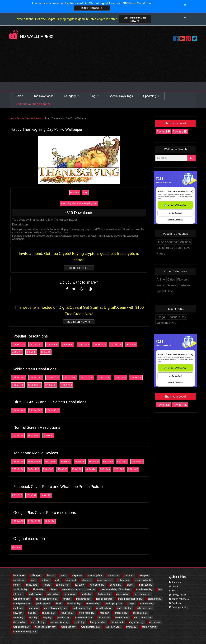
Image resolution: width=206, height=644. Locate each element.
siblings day (104, 618)
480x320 (23, 352)
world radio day (87, 613)
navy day (18, 613)
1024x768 (122, 344)
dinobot (50, 575)
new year (144, 575)
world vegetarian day (45, 627)
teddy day (18, 618)
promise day (63, 618)
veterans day (93, 603)
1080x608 (24, 521)
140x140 (51, 495)
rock (57, 580)
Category (71, 96)
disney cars (31, 585)
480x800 (68, 469)
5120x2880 (42, 410)
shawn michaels (143, 580)
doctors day (19, 622)
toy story (79, 585)
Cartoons (190, 285)
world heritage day (91, 627)
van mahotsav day (59, 622)
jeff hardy (18, 594)
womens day (147, 603)
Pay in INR (169, 132)
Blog (94, 96)
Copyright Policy (178, 607)
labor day (33, 608)
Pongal (167, 317)
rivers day (131, 627)
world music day (21, 599)
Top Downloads (43, 96)
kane (33, 580)
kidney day (39, 589)
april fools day (20, 589)
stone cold (70, 580)
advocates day (144, 608)
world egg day (68, 627)
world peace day (22, 603)
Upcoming (151, 96)
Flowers (188, 280)
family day (86, 594)
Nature (167, 254)
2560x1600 (42, 377)
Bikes (166, 248)
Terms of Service (179, 599)
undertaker (19, 580)
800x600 (137, 344)
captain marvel (149, 627)
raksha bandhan (104, 599)
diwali (58, 603)
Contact (174, 586)
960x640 (71, 462)
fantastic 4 (113, 575)
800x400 (128, 462)
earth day (18, 608)
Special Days (171, 291)
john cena (87, 580)
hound (63, 575)
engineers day (136, 622)
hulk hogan (123, 580)
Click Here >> (85, 268)
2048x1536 (24, 344)
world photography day (55, 608)
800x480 (114, 462)
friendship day (83, 599)
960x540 (85, 462)
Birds (175, 248)
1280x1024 (105, 344)
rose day (104, 613)
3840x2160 (24, 410)
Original (23, 547)
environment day (142, 594)
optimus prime (95, 575)
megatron (77, 575)
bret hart (45, 580)
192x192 (37, 495)
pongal (131, 603)
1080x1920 (40, 462)
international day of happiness (115, 589)
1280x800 (56, 385)
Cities (177, 280)
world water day (144, 589)
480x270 (56, 521)
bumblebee (19, 575)
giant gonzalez (105, 580)
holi (160, 589)
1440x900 (73, 344)
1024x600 (39, 436)
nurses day (69, 594)
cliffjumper (36, 575)
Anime (166, 280)
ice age (47, 585)
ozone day (155, 622)
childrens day (104, 594)
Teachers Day (183, 317)
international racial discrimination (78, 589)
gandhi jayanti (43, 603)
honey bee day (98, 622)
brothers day (122, 618)
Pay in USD (186, 132)
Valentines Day (172, 323)
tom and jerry (63, 585)
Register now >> (92, 8)
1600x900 (58, 344)
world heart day (21, 627)
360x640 (37, 352)
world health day (84, 618)
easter (130, 585)
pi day (53, 589)
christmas (129, 575)
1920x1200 (76, 377)
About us (175, 582)
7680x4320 (59, 410)
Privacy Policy (177, 595)
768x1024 (143, 462)
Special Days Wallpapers (35, 118)
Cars (184, 248)
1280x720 (72, 385)
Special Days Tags (121, 96)
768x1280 (24, 469)
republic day (67, 613)
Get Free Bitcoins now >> (135, 19)
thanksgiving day (113, 603)
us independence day (46, 599)
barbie (16, 585)
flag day (32, 613)
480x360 (82, 469)
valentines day (97, 585)
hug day (47, 618)
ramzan (67, 599)
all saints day (74, 603)
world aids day (124, 608)
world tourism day (81, 608)
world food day (104, 608)
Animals (191, 242)
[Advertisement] (103, 67)
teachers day (154, 599)
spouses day (49, 613)
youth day (79, 622)
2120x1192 (40, 521)
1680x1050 (110, 377)
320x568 (125, 469)
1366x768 (89, 344)
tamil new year (113, 627)
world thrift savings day (25, 632)
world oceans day (143, 618)
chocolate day (140, 613)
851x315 (23, 495)
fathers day (52, 594)
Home (19, 96)
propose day (121, 613)
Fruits (166, 285)
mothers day (35, 594)
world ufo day (38, 622)
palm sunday (146, 585)
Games (177, 285)
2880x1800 (24, 377)
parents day (122, 594)
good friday (115, 585)
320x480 (51, 352)
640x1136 (39, 469)
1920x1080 (42, 344)
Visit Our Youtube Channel (33, 104)
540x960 (54, 469)
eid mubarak (117, 622)
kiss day (33, 618)
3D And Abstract (173, 242)
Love (193, 248)
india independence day (130, 599)
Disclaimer (176, 603)
